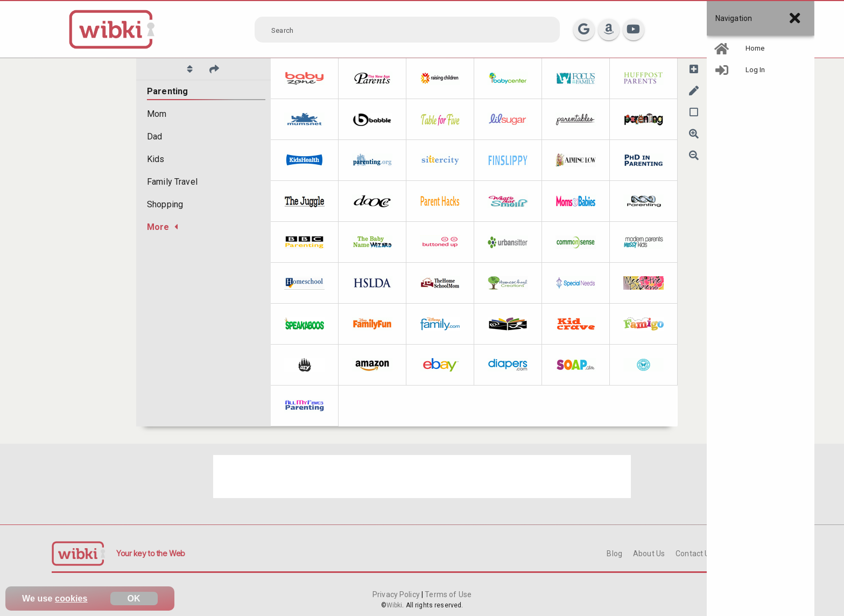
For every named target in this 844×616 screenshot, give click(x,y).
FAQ (732, 554)
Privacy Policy (397, 594)
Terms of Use (447, 594)
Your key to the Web (151, 553)
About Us (649, 554)
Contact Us (694, 554)
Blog (614, 554)
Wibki (395, 605)
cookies (71, 598)
